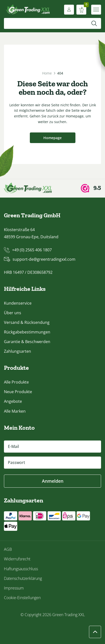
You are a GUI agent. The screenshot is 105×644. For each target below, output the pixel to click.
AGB (8, 549)
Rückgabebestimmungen (27, 332)
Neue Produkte (18, 392)
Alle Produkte (16, 382)
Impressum (14, 588)
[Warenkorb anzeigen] (81, 10)
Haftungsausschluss (21, 569)
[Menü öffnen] (96, 10)
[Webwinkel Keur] (91, 188)
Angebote (13, 401)
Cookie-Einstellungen (22, 598)
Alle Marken (15, 411)
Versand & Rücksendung (27, 322)
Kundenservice (18, 303)
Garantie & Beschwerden (27, 342)
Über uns (13, 313)
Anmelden (53, 481)
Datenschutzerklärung (23, 578)
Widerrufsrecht (17, 559)
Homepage (52, 138)
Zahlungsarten (17, 351)
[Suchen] (94, 23)
